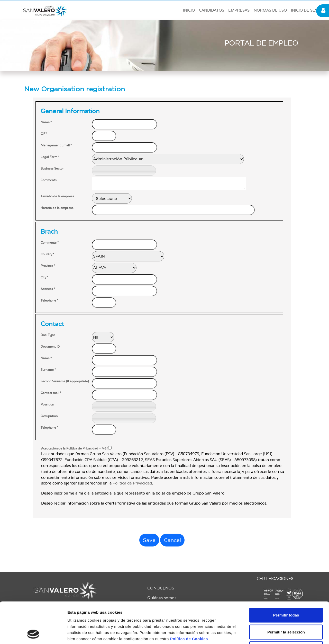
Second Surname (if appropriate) (65, 381)
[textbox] (124, 171)
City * (44, 277)
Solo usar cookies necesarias (286, 610)
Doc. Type (48, 335)
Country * (47, 254)
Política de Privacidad (132, 483)
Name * (46, 122)
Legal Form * (50, 157)
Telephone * (49, 301)
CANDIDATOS (212, 10)
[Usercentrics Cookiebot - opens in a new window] (33, 634)
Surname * (48, 370)
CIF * (44, 134)
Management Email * (56, 145)
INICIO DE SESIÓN (308, 10)
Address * (48, 289)
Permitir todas (286, 576)
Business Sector (52, 169)
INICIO (189, 10)
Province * (48, 266)
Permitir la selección (286, 593)
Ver (105, 448)
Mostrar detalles (278, 634)
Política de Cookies (189, 600)
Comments (49, 180)
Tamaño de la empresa (57, 196)
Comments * (50, 243)
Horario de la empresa (57, 208)
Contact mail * (51, 393)
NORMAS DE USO (270, 10)
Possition (47, 404)
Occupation (49, 416)
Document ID (50, 347)
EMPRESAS (239, 10)
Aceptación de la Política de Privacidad (70, 448)
